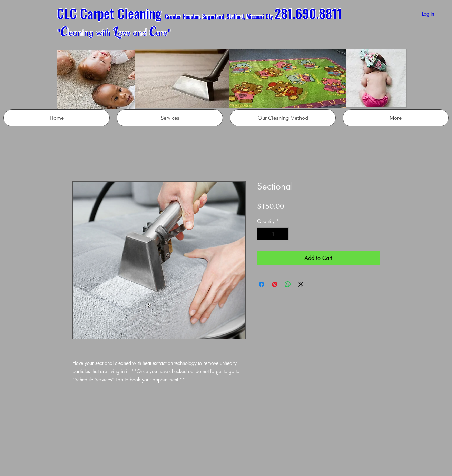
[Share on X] (301, 284)
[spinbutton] (273, 234)
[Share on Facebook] (262, 284)
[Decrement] (262, 234)
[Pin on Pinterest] (275, 284)
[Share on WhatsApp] (288, 284)
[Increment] (283, 234)
